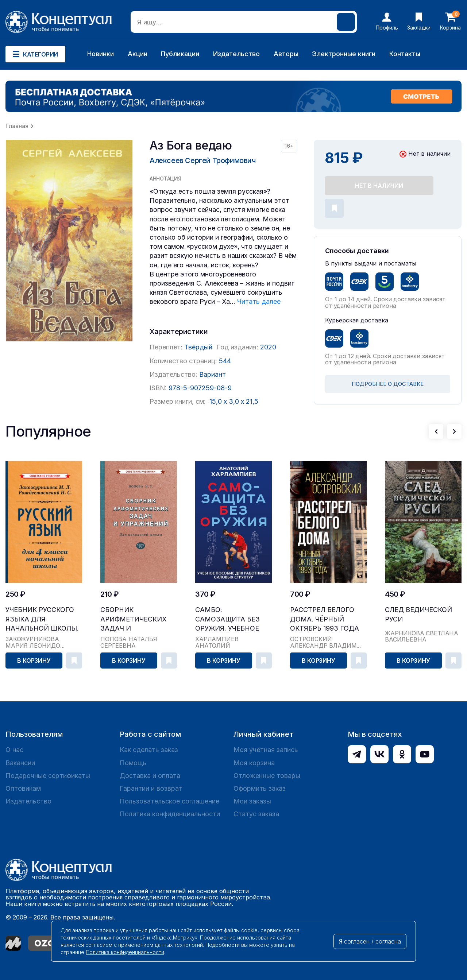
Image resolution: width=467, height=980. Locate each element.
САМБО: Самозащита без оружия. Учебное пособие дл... (227, 619)
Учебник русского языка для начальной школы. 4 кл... (42, 619)
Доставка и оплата (150, 776)
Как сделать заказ (149, 750)
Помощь (133, 763)
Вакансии (20, 763)
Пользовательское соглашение (169, 801)
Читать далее (259, 301)
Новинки (101, 54)
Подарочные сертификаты (48, 776)
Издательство (236, 54)
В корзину (34, 661)
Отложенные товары (267, 776)
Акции (138, 54)
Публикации (180, 54)
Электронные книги (344, 54)
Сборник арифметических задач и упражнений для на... (134, 619)
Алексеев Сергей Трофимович (203, 160)
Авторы (286, 54)
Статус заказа (256, 814)
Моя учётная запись (266, 750)
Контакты (405, 54)
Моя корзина (254, 763)
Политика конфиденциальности (170, 814)
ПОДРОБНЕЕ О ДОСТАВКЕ (388, 384)
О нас (14, 750)
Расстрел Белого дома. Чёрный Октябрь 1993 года (325, 619)
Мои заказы (252, 801)
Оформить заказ (260, 788)
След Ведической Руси (418, 614)
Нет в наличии (379, 186)
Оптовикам (23, 788)
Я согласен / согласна (370, 941)
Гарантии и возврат (151, 788)
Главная (17, 126)
